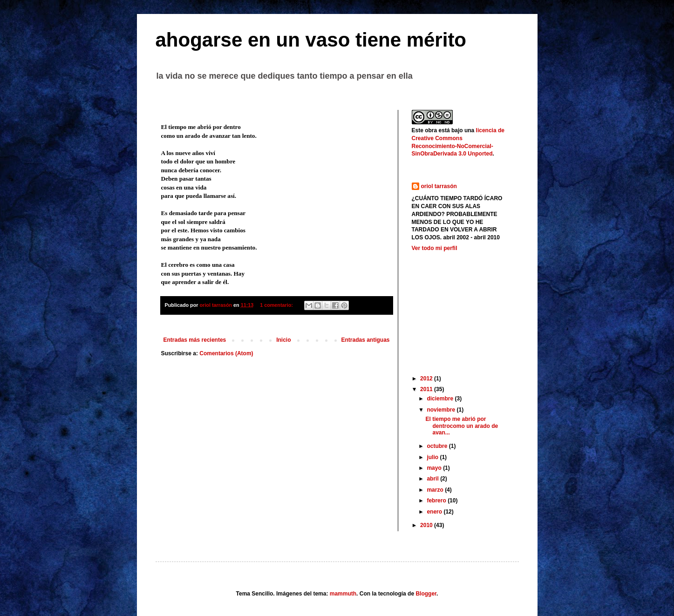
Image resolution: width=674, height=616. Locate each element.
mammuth (343, 594)
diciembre (441, 399)
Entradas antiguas (365, 340)
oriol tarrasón (439, 186)
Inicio (283, 340)
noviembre (442, 410)
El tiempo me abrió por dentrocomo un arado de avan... (462, 426)
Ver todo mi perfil (435, 248)
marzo (436, 490)
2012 (427, 379)
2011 (427, 389)
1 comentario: (277, 305)
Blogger (426, 594)
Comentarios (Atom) (226, 353)
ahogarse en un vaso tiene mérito (311, 40)
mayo (435, 468)
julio (433, 457)
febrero (437, 501)
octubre (438, 446)
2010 (427, 525)
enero (435, 512)
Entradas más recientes (195, 340)
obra (431, 130)
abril (433, 479)
